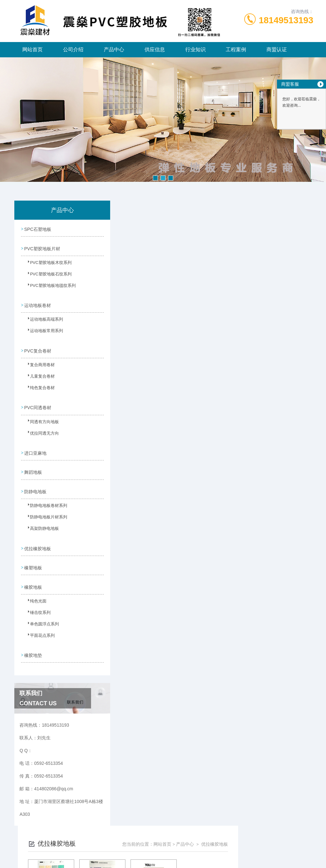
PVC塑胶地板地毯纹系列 (48, 286)
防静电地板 (35, 483)
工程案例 (236, 50)
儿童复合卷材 (39, 375)
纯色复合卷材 (39, 386)
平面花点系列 (39, 626)
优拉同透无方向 (40, 430)
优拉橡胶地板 (38, 539)
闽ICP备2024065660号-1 (203, 848)
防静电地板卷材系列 (44, 500)
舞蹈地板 (33, 465)
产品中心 (114, 50)
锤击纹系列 (37, 603)
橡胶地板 (33, 575)
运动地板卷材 (38, 302)
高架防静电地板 (40, 523)
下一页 (222, 312)
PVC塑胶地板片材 (42, 247)
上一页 (185, 312)
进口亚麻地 (35, 447)
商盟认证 (277, 50)
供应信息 (155, 50)
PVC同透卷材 (38, 402)
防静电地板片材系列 (44, 511)
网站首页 (32, 50)
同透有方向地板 (40, 419)
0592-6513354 (120, 837)
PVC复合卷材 (38, 347)
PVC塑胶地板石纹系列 (46, 275)
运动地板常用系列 (42, 331)
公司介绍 (73, 50)
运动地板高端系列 (42, 319)
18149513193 (286, 20)
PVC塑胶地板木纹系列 (46, 263)
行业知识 (195, 50)
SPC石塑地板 (38, 229)
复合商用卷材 (39, 363)
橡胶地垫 (33, 642)
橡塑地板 (33, 557)
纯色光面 (35, 592)
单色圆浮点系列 (40, 615)
